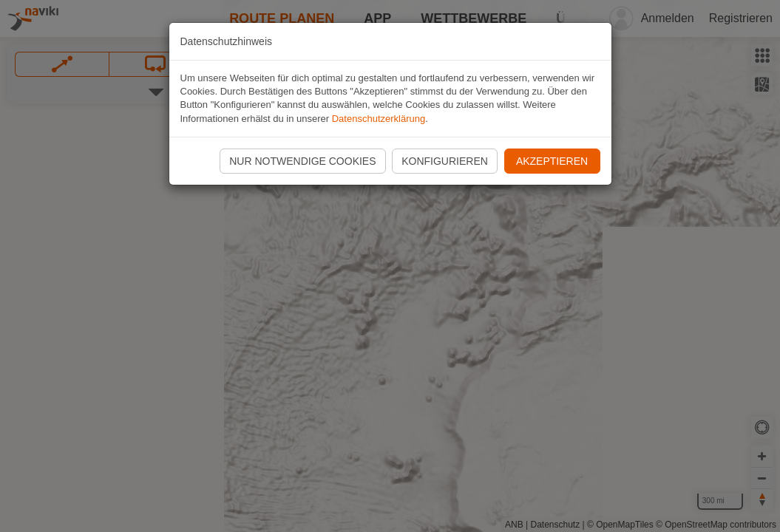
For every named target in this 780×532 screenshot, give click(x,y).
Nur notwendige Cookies (302, 161)
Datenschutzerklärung (379, 119)
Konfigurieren (445, 161)
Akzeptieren (552, 161)
